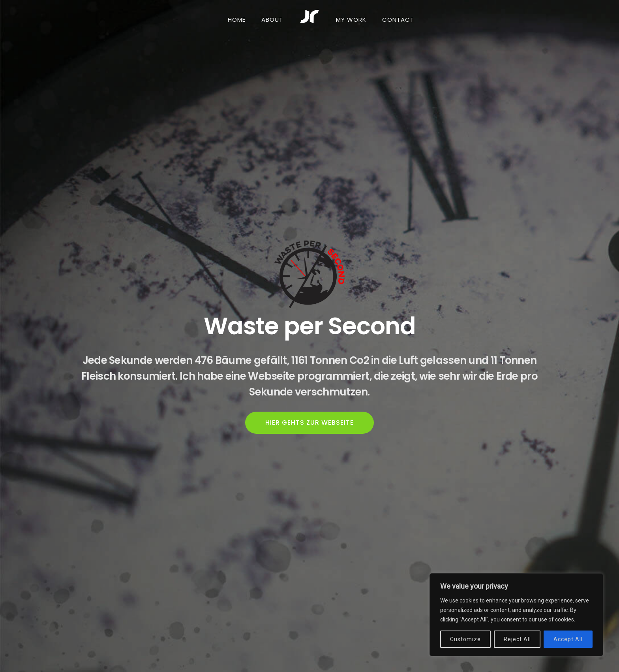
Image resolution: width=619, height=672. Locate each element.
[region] (516, 615)
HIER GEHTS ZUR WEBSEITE (309, 423)
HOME (237, 20)
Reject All (517, 639)
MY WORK (351, 20)
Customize (465, 639)
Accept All (568, 639)
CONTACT (398, 20)
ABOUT (272, 20)
